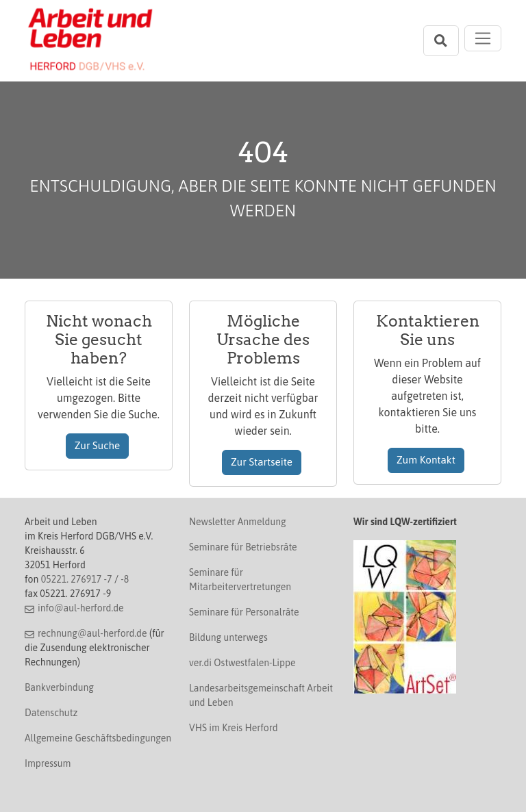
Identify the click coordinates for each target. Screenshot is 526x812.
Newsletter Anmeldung (238, 522)
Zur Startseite (262, 462)
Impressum (48, 763)
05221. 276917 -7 (77, 579)
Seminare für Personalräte (244, 612)
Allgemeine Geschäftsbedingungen (98, 738)
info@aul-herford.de (81, 608)
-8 (125, 579)
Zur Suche (98, 445)
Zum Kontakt (426, 460)
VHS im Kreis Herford (234, 728)
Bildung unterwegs (228, 637)
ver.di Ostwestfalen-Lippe (242, 663)
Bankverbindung (59, 687)
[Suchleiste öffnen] (441, 41)
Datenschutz (51, 713)
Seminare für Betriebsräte (243, 547)
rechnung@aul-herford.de (92, 633)
